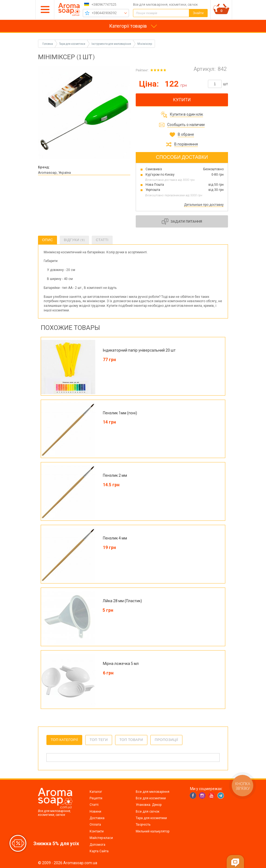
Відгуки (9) (74, 240)
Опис (47, 240)
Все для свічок (148, 812)
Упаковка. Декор (149, 805)
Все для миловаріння (153, 792)
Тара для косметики (151, 818)
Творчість (143, 825)
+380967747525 (104, 4)
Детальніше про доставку (204, 205)
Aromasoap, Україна (54, 173)
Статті (102, 240)
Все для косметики (151, 798)
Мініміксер (145, 44)
